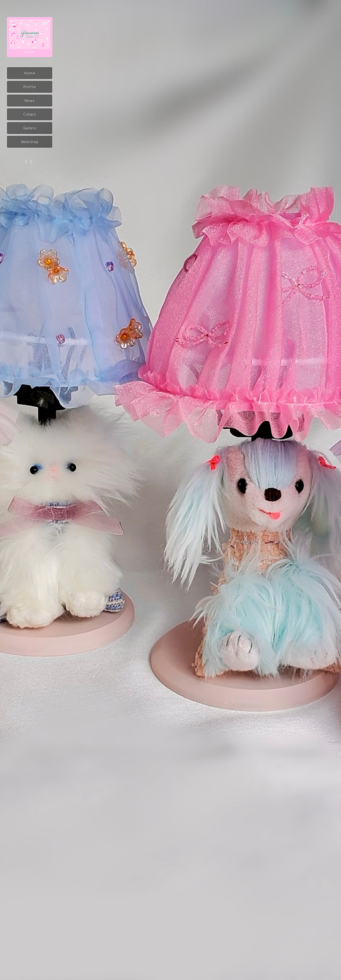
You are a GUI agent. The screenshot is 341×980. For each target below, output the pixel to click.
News (30, 100)
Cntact (30, 114)
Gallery (30, 128)
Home (30, 73)
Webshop (30, 142)
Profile (30, 87)
